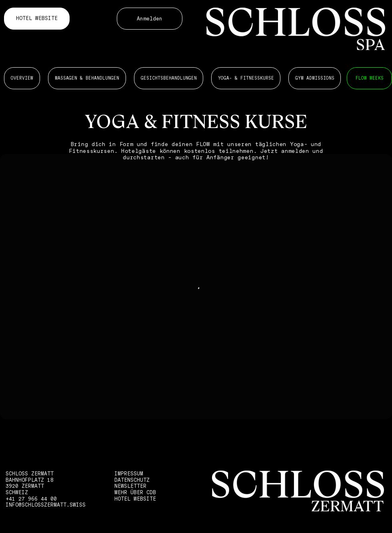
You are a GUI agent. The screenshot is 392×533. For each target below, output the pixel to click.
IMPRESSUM (129, 474)
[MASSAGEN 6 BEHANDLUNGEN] (369, 78)
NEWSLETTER (130, 486)
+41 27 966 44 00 (31, 499)
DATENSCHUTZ (132, 480)
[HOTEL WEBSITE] (37, 19)
